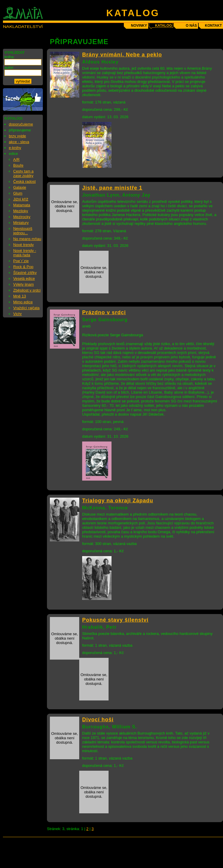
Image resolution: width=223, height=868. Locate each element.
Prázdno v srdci (104, 312)
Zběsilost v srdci (27, 290)
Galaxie (20, 187)
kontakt (213, 26)
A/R (16, 159)
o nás (191, 26)
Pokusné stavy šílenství (115, 620)
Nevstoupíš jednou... (23, 231)
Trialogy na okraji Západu (118, 501)
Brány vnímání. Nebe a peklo (122, 55)
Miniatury (21, 223)
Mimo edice (23, 302)
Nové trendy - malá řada (25, 253)
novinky (139, 26)
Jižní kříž (21, 199)
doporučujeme (21, 124)
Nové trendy (23, 245)
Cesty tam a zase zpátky (23, 173)
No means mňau (27, 239)
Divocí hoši (98, 720)
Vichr (17, 314)
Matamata (22, 205)
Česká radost (25, 182)
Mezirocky (22, 217)
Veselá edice (24, 279)
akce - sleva (19, 142)
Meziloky (21, 211)
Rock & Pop (23, 267)
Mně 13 (20, 296)
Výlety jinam (23, 284)
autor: (9, 67)
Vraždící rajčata (26, 308)
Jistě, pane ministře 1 (112, 188)
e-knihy (15, 148)
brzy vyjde (17, 136)
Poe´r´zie (21, 261)
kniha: (10, 57)
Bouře (18, 165)
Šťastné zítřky (25, 273)
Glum (18, 193)
